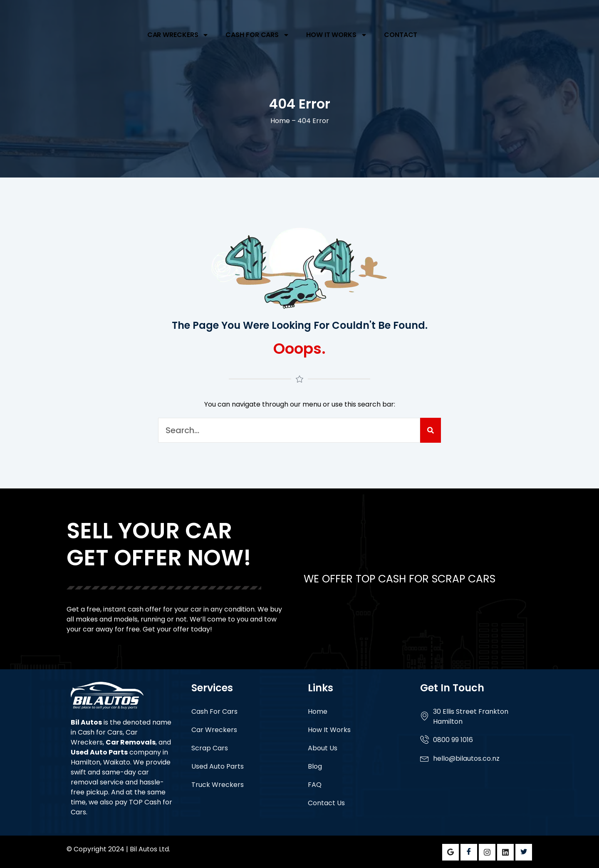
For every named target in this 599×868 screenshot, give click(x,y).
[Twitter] (524, 852)
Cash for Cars (100, 732)
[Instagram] (487, 852)
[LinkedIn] (505, 852)
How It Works (337, 35)
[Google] (450, 852)
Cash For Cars (257, 35)
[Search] (431, 430)
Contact (401, 35)
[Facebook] (469, 852)
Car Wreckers (178, 35)
